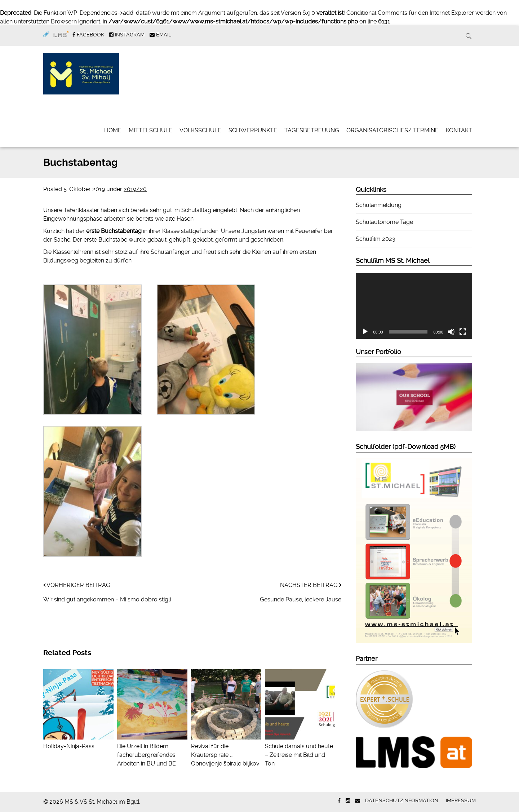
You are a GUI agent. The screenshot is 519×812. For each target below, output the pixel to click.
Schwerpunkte (253, 130)
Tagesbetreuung (312, 130)
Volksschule (200, 130)
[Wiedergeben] (365, 332)
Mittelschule (150, 130)
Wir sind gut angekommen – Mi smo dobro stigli (107, 599)
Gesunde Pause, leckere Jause (301, 599)
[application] (414, 306)
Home (113, 130)
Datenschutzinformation (402, 800)
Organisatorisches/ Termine (392, 130)
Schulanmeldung (379, 205)
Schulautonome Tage (384, 222)
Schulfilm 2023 (376, 239)
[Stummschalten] (451, 332)
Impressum (461, 800)
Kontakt (459, 130)
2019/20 (135, 189)
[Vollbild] (463, 332)
